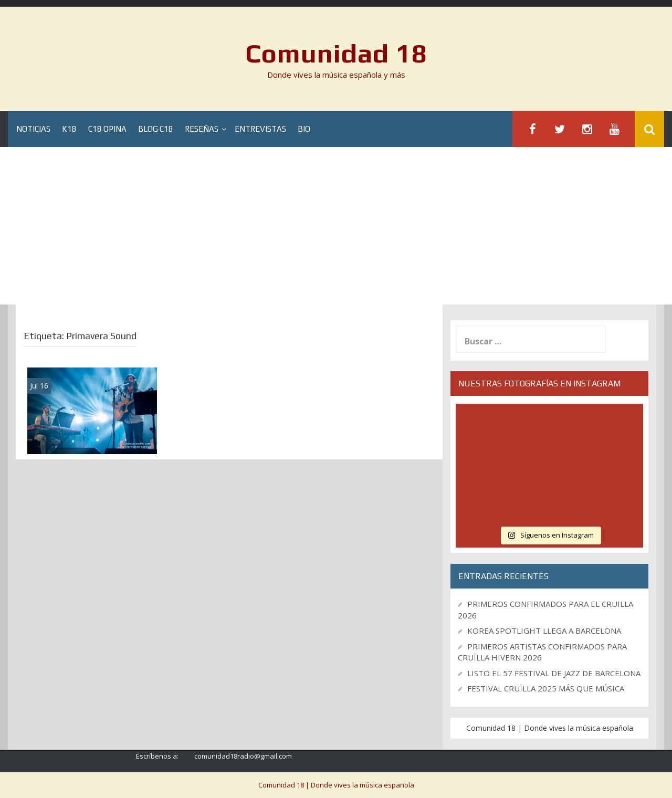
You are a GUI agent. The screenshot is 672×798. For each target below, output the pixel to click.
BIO (304, 129)
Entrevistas (260, 129)
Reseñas (202, 129)
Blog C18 (156, 129)
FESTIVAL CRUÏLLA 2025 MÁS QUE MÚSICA (546, 688)
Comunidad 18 (336, 53)
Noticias (33, 129)
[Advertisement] (336, 226)
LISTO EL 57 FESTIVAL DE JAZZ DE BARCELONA (554, 673)
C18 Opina (107, 129)
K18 (69, 129)
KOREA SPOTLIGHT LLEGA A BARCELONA (544, 631)
